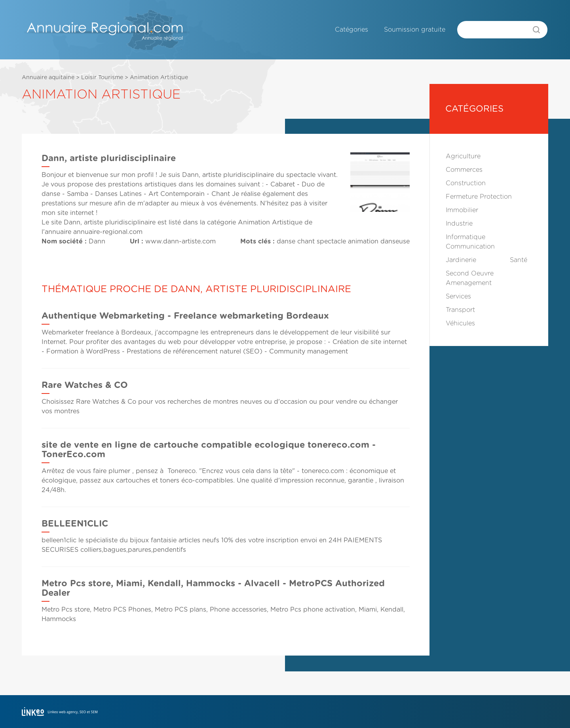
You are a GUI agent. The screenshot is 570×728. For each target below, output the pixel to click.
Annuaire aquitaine (48, 78)
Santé (519, 260)
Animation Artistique (159, 78)
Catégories (351, 30)
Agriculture (463, 156)
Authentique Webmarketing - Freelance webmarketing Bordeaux (185, 316)
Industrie (459, 224)
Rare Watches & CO (85, 385)
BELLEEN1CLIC (75, 524)
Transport (460, 310)
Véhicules (460, 323)
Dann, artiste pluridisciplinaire (110, 222)
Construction (466, 183)
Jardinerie (461, 260)
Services (458, 297)
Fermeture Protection (479, 197)
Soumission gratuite (415, 30)
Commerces (464, 170)
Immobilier (462, 210)
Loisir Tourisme (102, 78)
